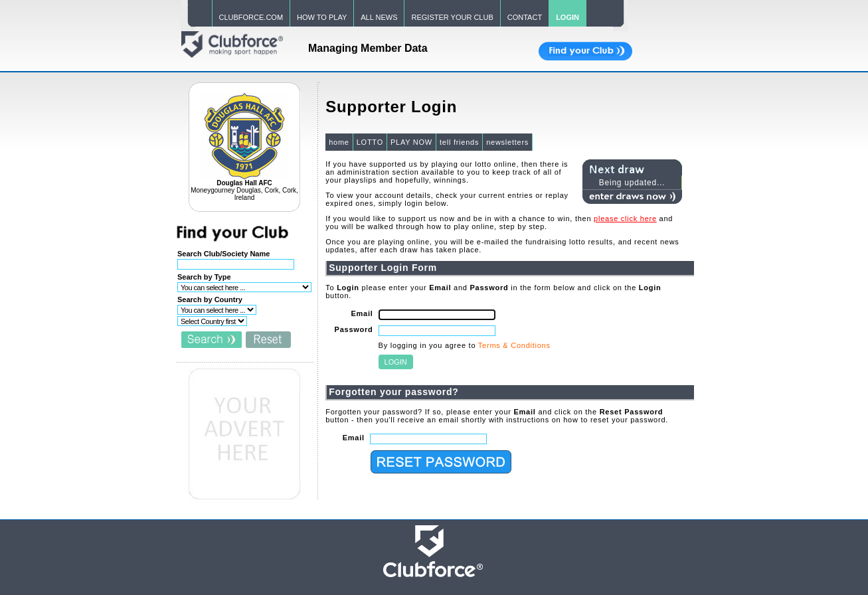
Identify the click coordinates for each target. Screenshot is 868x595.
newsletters (507, 142)
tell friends (459, 142)
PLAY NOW (411, 142)
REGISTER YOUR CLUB (452, 17)
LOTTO (370, 142)
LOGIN (567, 17)
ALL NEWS (379, 17)
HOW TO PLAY (322, 17)
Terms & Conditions (514, 345)
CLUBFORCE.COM (251, 17)
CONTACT (525, 17)
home (339, 142)
